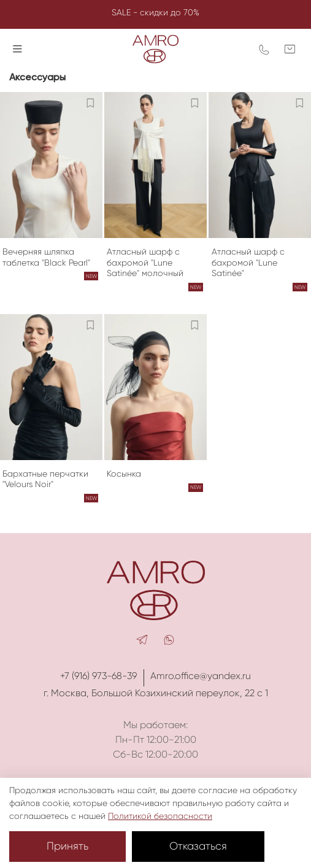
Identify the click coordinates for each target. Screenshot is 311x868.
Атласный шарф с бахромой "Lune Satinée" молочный (145, 262)
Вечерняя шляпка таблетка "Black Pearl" (46, 257)
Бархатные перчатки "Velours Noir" (45, 479)
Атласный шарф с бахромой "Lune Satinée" (248, 262)
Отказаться (198, 846)
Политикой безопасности (160, 816)
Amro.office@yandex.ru (201, 676)
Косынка (124, 474)
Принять (67, 846)
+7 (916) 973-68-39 (98, 676)
